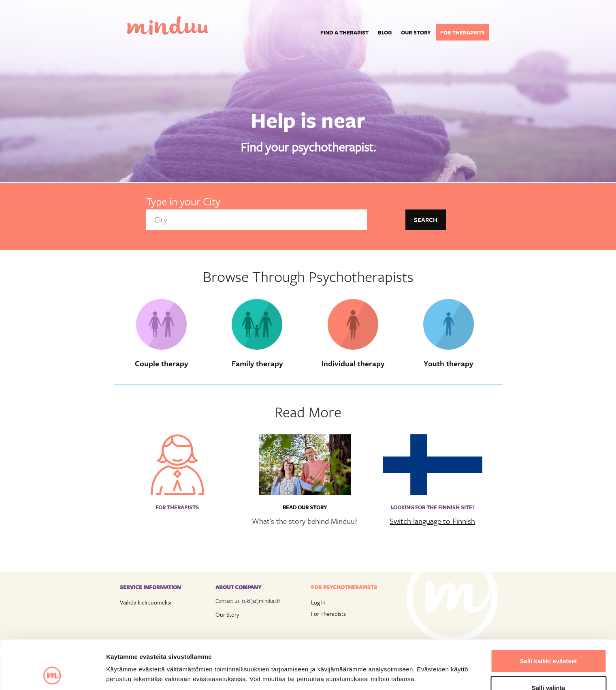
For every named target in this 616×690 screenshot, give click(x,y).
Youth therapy (448, 363)
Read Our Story (305, 507)
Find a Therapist (344, 32)
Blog (385, 32)
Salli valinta (549, 642)
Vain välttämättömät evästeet (548, 668)
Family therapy (257, 363)
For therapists (463, 32)
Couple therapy (161, 363)
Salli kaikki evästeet (549, 615)
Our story (416, 32)
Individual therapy (353, 363)
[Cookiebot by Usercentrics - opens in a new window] (52, 674)
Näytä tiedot (433, 659)
